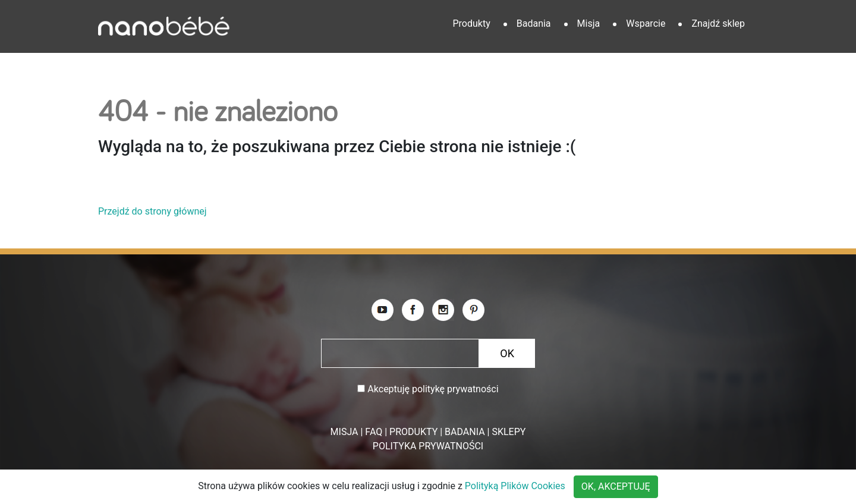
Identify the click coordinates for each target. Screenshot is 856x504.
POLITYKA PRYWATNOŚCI (428, 446)
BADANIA (465, 432)
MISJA (344, 432)
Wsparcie (646, 23)
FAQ (374, 432)
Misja (589, 23)
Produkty (471, 23)
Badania (534, 23)
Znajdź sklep (718, 23)
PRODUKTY (413, 432)
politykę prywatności (455, 389)
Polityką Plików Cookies (515, 486)
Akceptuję (433, 389)
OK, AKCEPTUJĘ (616, 486)
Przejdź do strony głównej (152, 211)
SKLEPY (509, 432)
